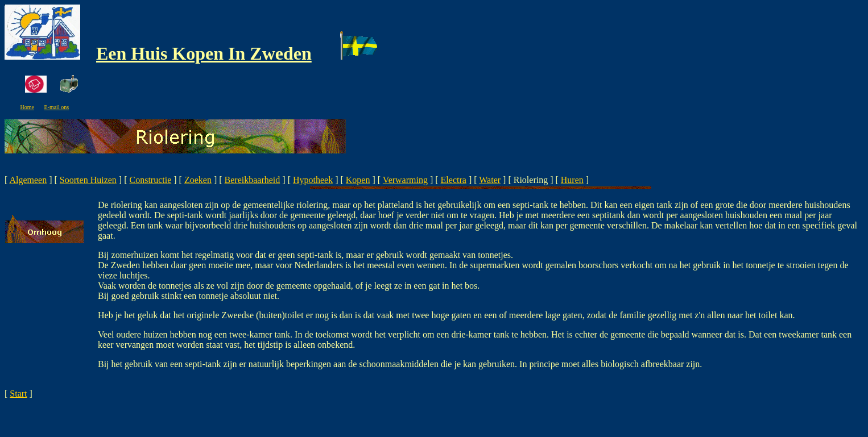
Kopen (358, 180)
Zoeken (198, 180)
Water (490, 180)
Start (18, 394)
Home (27, 107)
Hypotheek (313, 180)
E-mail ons (56, 107)
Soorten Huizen (88, 180)
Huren (572, 180)
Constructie (151, 180)
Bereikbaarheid (253, 180)
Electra (454, 180)
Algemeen (28, 180)
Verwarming (405, 180)
